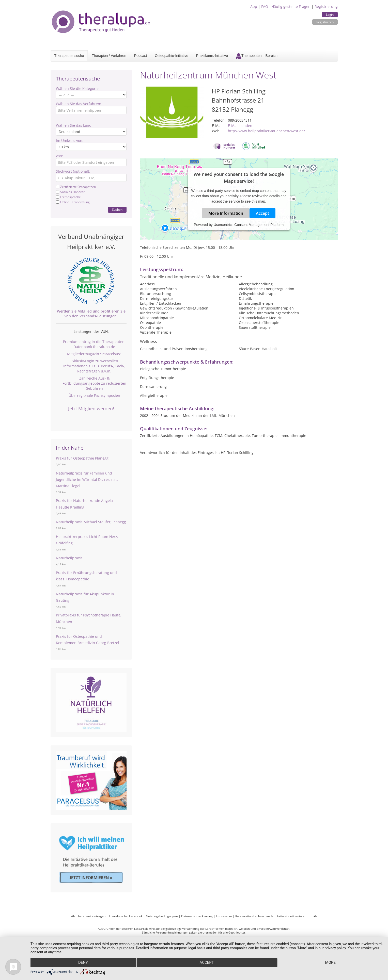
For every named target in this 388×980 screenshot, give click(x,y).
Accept (262, 213)
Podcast (141, 56)
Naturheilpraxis (69, 558)
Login (330, 15)
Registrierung (326, 6)
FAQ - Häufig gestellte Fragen (286, 6)
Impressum (224, 916)
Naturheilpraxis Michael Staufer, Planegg (91, 522)
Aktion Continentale (291, 916)
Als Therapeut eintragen (88, 916)
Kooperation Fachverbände (254, 916)
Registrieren (325, 22)
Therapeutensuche (69, 56)
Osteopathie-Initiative (172, 56)
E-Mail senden (240, 126)
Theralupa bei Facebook (126, 916)
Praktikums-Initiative (212, 56)
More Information (226, 213)
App (254, 6)
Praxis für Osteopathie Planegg (82, 458)
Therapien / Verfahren (109, 56)
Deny (83, 962)
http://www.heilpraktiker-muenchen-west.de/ (266, 131)
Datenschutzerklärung (197, 916)
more (330, 962)
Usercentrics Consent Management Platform (249, 225)
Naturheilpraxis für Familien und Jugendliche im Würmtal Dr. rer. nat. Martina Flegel (87, 479)
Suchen (117, 210)
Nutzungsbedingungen (162, 916)
